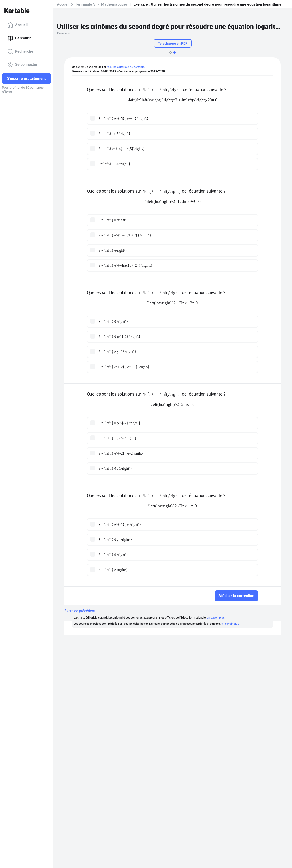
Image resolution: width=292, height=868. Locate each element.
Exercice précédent (80, 611)
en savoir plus (216, 618)
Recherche (20, 51)
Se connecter (23, 65)
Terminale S (85, 4)
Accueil (18, 25)
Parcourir (19, 38)
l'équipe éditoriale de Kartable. (126, 67)
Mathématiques (114, 4)
